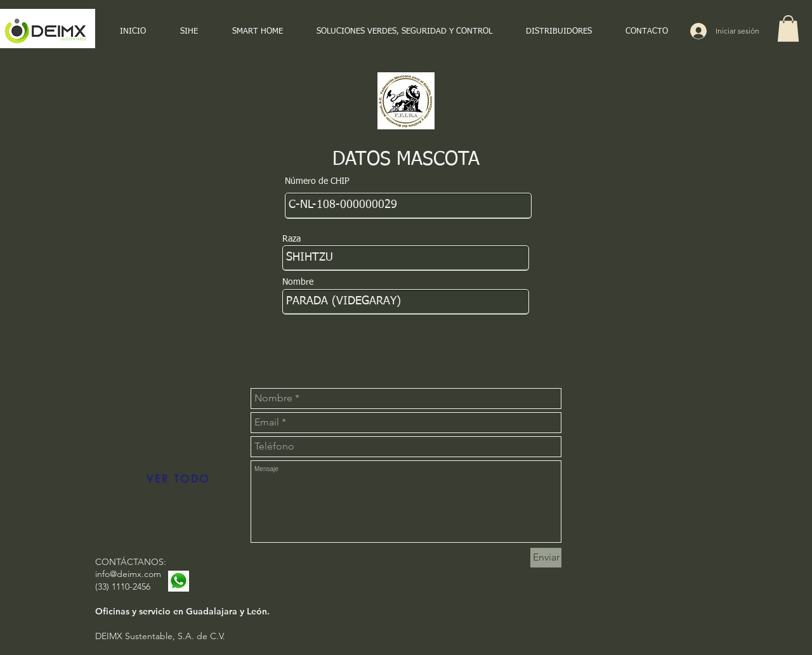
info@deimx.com (128, 574)
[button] (788, 29)
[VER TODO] (178, 479)
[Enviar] (546, 558)
